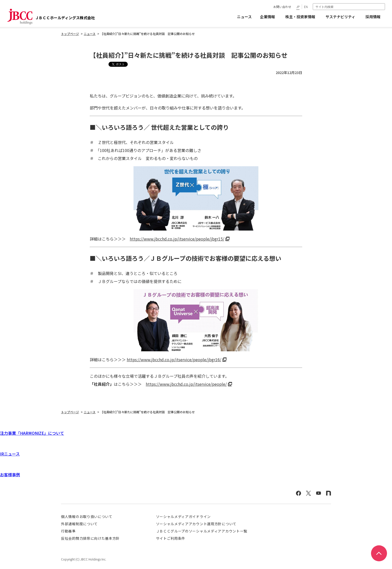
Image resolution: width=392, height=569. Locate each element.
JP (298, 7)
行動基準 (68, 531)
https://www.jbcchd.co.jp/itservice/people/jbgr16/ (174, 359)
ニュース (244, 17)
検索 (382, 6)
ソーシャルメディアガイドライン (183, 516)
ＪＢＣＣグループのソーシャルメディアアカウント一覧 (202, 531)
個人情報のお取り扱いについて (87, 516)
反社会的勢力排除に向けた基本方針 (90, 538)
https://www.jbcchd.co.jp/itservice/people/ (186, 384)
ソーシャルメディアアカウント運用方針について (196, 524)
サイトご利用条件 (171, 538)
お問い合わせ (282, 7)
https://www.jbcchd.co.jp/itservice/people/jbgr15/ (177, 239)
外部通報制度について (79, 524)
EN (306, 7)
